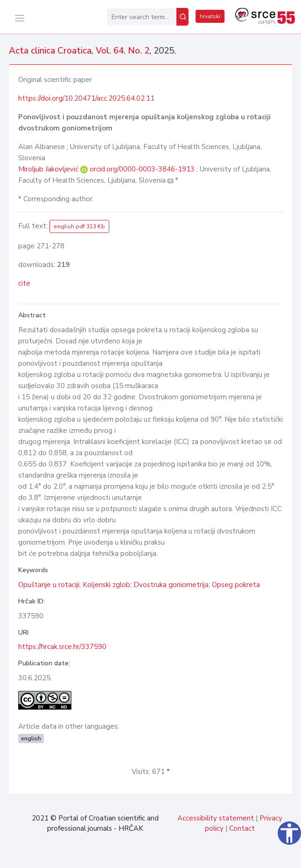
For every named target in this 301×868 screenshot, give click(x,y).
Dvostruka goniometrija (171, 585)
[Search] (182, 17)
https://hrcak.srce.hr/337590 (62, 647)
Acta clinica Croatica (50, 51)
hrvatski (210, 16)
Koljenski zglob (106, 585)
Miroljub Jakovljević (49, 169)
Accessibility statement (216, 818)
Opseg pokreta (236, 585)
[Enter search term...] (142, 17)
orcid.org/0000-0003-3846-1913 (142, 169)
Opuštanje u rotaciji (49, 585)
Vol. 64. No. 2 (122, 51)
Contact (242, 828)
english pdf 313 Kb (79, 226)
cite (24, 283)
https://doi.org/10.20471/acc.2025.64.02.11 (86, 98)
